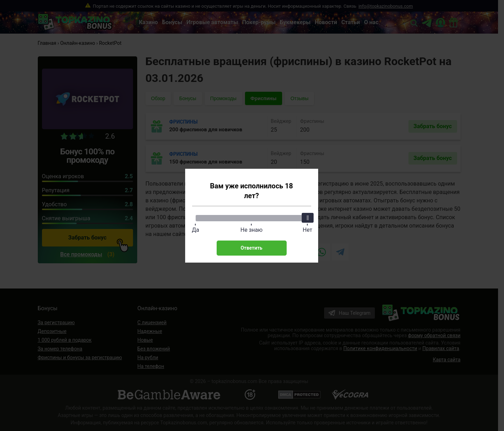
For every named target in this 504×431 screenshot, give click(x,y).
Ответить (251, 248)
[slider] (308, 218)
